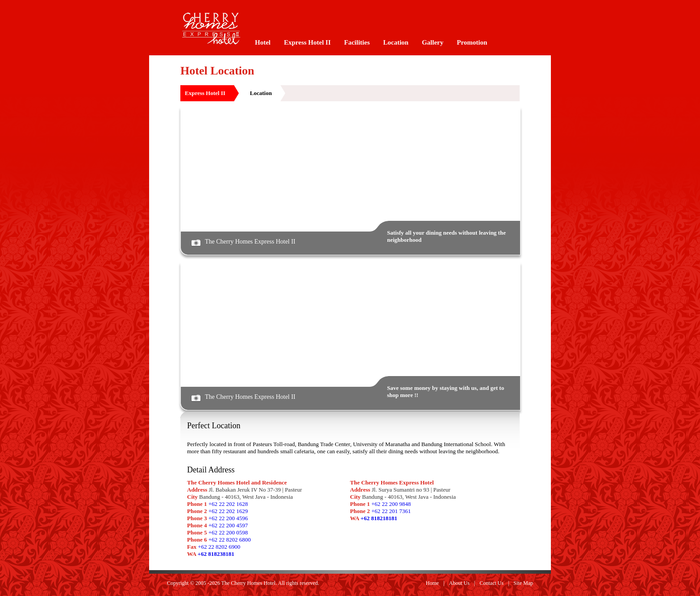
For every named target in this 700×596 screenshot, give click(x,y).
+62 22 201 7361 (391, 511)
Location (396, 42)
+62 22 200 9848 (391, 504)
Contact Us (492, 583)
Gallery (433, 42)
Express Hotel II (307, 42)
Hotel (263, 42)
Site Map (523, 583)
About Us (459, 583)
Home (432, 583)
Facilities (357, 42)
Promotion (472, 42)
